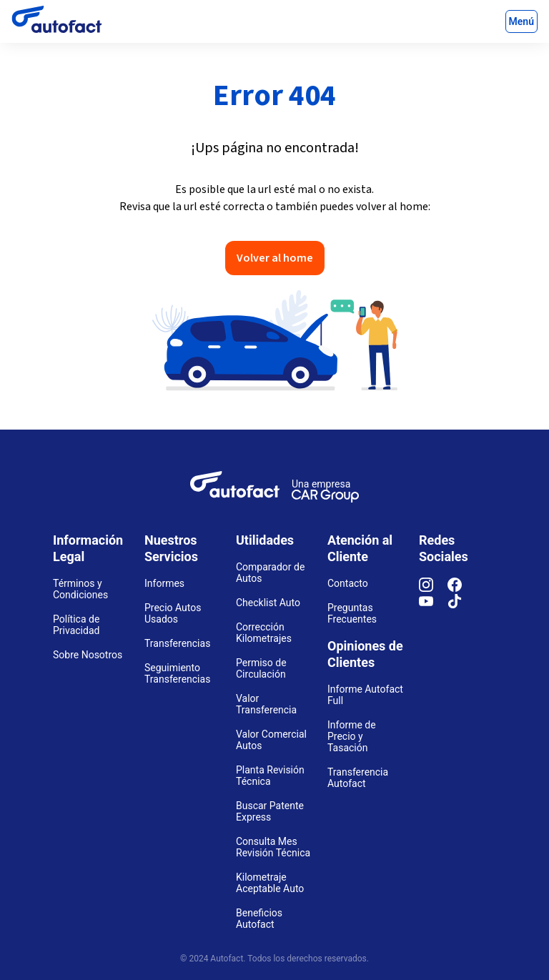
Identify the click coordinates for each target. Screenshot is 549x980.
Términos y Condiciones (80, 589)
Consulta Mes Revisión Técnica (273, 847)
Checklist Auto (268, 603)
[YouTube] (433, 605)
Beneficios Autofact (259, 919)
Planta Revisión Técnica (270, 776)
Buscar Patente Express (270, 811)
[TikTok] (462, 605)
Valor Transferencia (266, 704)
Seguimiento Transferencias (177, 673)
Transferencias (177, 643)
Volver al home (275, 258)
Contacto (348, 583)
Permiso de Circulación (261, 668)
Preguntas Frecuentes (352, 613)
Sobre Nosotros (88, 655)
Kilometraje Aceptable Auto (270, 883)
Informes (164, 583)
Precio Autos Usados (173, 613)
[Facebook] (462, 588)
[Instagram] (433, 588)
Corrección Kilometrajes (264, 633)
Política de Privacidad (76, 625)
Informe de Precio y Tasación (352, 736)
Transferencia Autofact (358, 778)
